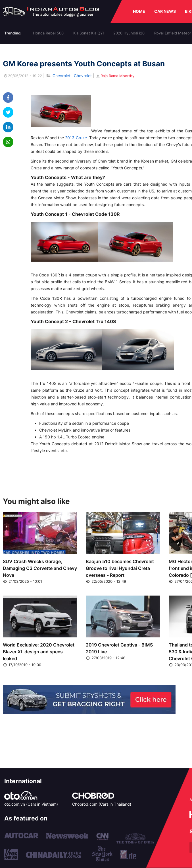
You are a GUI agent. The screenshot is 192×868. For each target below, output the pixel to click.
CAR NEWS (165, 11)
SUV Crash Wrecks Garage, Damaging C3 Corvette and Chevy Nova (40, 568)
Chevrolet (61, 76)
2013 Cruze (76, 138)
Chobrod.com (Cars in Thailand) (102, 804)
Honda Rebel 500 (48, 33)
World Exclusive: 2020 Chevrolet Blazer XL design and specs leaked (39, 652)
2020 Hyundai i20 (129, 33)
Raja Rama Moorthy (115, 76)
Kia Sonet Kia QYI (88, 33)
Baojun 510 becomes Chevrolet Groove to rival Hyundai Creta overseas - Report (120, 568)
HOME (139, 11)
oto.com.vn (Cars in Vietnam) (31, 804)
